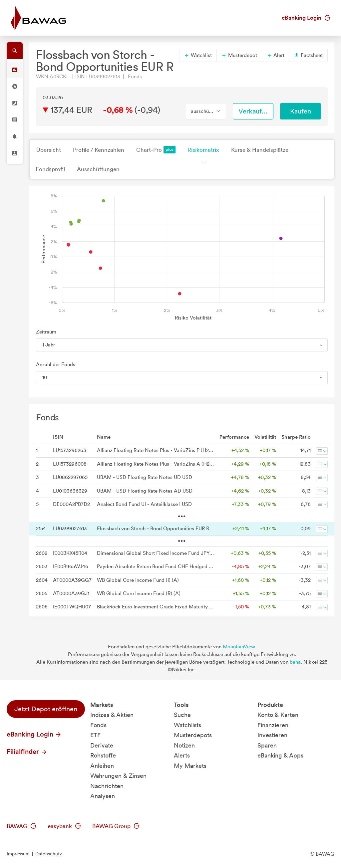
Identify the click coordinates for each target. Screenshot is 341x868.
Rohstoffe (103, 755)
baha (295, 662)
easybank (64, 826)
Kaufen (301, 111)
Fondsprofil (50, 169)
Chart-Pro (156, 150)
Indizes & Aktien (112, 715)
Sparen (267, 745)
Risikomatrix (203, 150)
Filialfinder (27, 752)
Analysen (103, 796)
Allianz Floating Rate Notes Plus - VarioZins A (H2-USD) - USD (156, 464)
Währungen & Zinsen (118, 776)
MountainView (239, 647)
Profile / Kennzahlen (99, 150)
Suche (182, 715)
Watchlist (198, 55)
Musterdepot (239, 55)
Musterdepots (193, 735)
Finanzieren (273, 725)
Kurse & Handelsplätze (260, 150)
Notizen (184, 745)
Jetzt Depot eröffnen (46, 709)
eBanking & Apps (280, 755)
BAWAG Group (116, 826)
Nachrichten (107, 786)
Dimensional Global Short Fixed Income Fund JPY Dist (156, 553)
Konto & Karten (278, 715)
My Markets (190, 766)
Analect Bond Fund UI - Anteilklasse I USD (144, 504)
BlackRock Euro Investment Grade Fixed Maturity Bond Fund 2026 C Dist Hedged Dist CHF (156, 607)
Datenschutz (49, 854)
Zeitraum (46, 332)
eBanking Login (306, 18)
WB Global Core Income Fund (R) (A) (139, 593)
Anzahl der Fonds (56, 364)
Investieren (272, 735)
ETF (95, 735)
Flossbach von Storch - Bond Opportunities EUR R (153, 529)
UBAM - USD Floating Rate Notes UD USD (145, 477)
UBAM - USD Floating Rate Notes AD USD (145, 491)
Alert (276, 55)
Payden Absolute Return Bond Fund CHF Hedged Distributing (156, 566)
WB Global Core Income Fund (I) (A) (138, 580)
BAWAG (21, 826)
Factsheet (308, 55)
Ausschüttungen (98, 169)
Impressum (18, 854)
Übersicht (49, 150)
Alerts (182, 755)
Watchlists (187, 725)
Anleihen (102, 766)
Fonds (98, 725)
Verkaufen (254, 111)
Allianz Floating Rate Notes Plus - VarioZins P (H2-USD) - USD (156, 450)
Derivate (102, 745)
